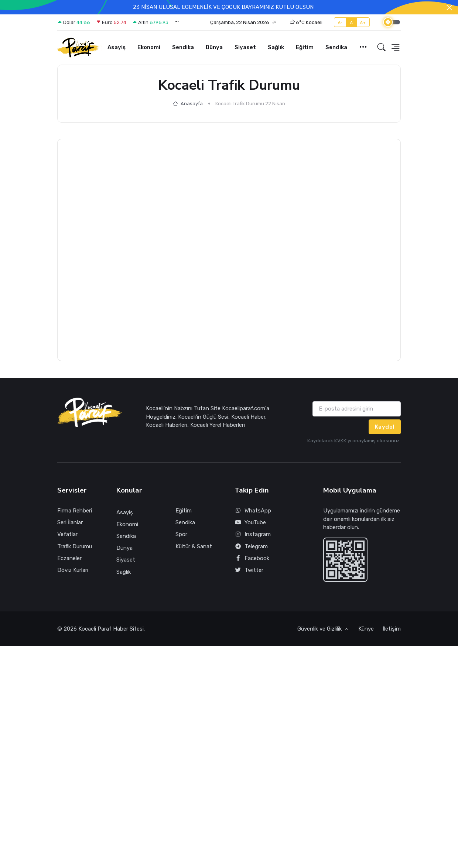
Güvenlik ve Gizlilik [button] (320, 629)
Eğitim (305, 47)
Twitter (249, 570)
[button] (244, 23)
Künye (366, 629)
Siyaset (245, 47)
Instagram (253, 534)
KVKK (340, 441)
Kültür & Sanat (194, 546)
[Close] (449, 8)
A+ (363, 22)
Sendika (183, 47)
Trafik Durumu (75, 546)
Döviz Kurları (73, 570)
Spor (181, 534)
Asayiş (117, 47)
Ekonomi (149, 47)
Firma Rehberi (75, 511)
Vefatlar (67, 534)
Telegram (251, 547)
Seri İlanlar (70, 522)
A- (340, 22)
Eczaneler (69, 558)
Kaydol (385, 427)
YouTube (250, 523)
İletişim (392, 629)
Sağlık (276, 47)
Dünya (214, 47)
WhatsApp (253, 511)
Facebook (252, 558)
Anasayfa (188, 104)
